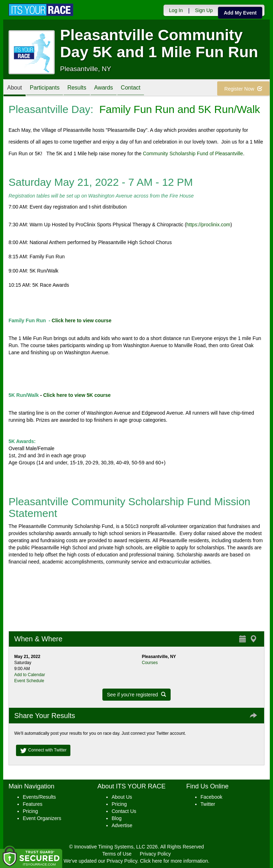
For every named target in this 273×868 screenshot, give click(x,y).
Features (33, 804)
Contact (131, 88)
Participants (45, 88)
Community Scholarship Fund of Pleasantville (193, 153)
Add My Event (240, 13)
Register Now (243, 89)
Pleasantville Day (49, 109)
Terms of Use (117, 854)
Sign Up (204, 10)
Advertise (122, 825)
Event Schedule (29, 681)
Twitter (208, 804)
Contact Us (124, 811)
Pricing (30, 811)
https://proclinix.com (208, 225)
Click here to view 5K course (77, 395)
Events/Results (39, 797)
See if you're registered (136, 695)
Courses (150, 663)
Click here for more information (174, 861)
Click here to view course (81, 320)
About (15, 88)
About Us (122, 797)
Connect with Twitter (43, 750)
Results (77, 88)
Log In (176, 10)
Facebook (211, 797)
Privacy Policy (155, 854)
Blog (117, 818)
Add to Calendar (30, 675)
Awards (104, 88)
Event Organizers (42, 818)
